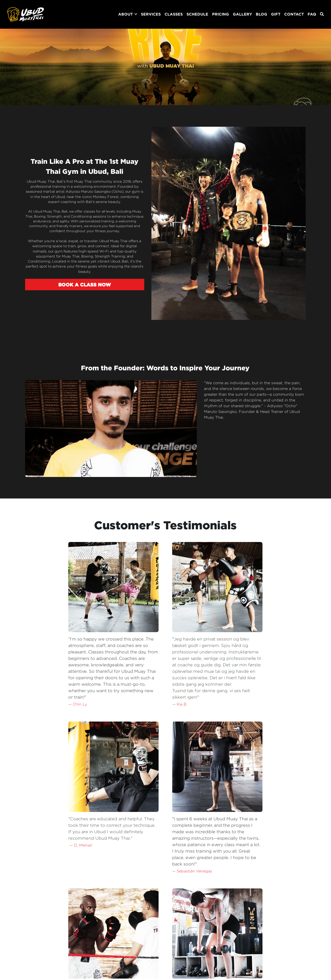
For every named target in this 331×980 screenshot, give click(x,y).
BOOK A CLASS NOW (81, 289)
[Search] (322, 14)
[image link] (26, 14)
